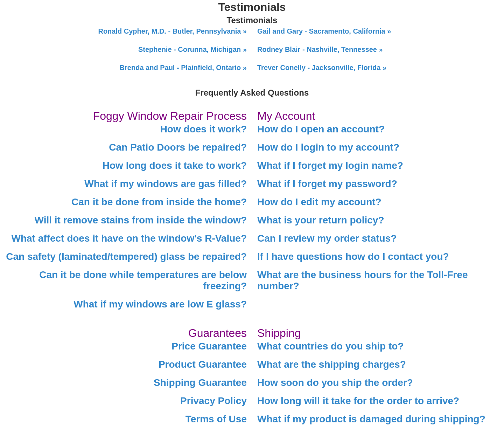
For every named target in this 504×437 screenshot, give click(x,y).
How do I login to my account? (328, 147)
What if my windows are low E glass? (160, 304)
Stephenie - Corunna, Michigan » (192, 49)
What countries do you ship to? (330, 346)
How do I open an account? (321, 129)
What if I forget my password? (327, 184)
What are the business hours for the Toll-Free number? (363, 280)
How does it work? (204, 129)
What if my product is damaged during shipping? (371, 419)
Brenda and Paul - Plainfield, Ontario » (183, 68)
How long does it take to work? (175, 165)
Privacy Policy (213, 401)
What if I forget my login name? (330, 165)
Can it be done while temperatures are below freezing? (143, 280)
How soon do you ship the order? (335, 383)
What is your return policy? (321, 220)
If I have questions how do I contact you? (353, 256)
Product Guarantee (203, 364)
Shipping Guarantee (200, 383)
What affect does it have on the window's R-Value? (129, 238)
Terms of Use (216, 419)
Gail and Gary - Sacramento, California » (324, 31)
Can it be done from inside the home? (159, 202)
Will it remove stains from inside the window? (141, 220)
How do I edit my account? (319, 202)
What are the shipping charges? (332, 364)
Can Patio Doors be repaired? (178, 147)
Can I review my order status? (327, 238)
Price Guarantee (209, 346)
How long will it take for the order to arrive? (358, 401)
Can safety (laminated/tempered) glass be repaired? (126, 256)
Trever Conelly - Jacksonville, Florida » (322, 68)
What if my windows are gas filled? (166, 184)
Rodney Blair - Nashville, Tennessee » (320, 49)
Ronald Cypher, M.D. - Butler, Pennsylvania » (172, 31)
